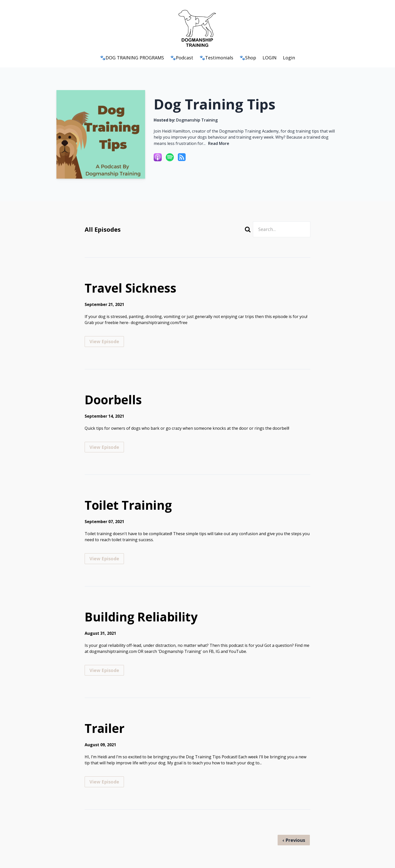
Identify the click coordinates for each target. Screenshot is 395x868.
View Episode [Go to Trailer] (104, 782)
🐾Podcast (182, 58)
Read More (219, 143)
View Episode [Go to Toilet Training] (104, 559)
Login (289, 58)
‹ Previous (294, 840)
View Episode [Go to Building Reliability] (104, 670)
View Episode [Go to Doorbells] (104, 447)
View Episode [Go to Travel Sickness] (104, 341)
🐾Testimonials (216, 58)
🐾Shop (248, 58)
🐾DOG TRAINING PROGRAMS (132, 58)
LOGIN (270, 58)
